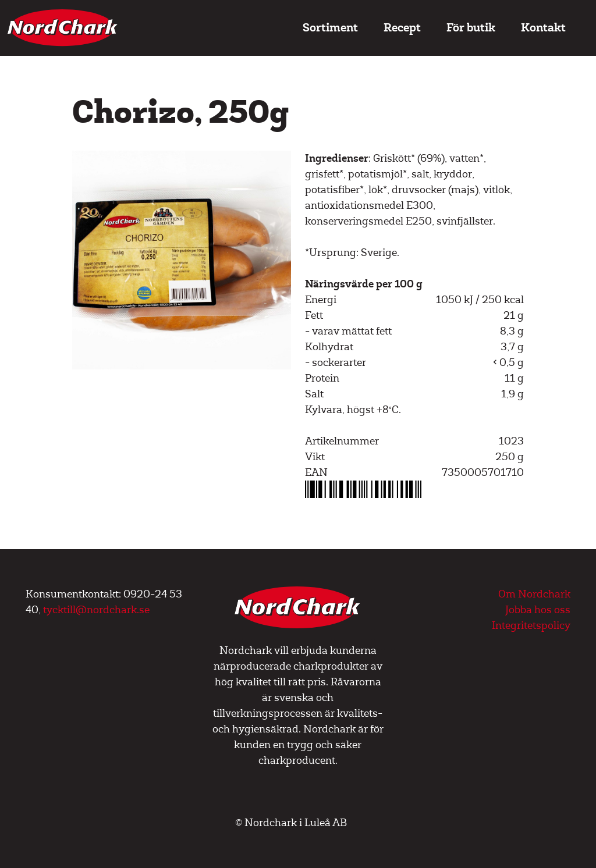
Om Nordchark (534, 594)
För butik (471, 28)
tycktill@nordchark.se (96, 610)
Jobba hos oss (538, 610)
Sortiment (330, 28)
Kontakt (543, 28)
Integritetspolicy (531, 626)
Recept (402, 28)
